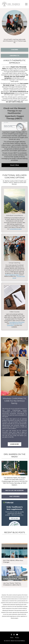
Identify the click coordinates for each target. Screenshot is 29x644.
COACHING (14, 50)
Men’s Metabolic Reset (12, 275)
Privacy (17, 638)
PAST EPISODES (14, 497)
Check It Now (14, 165)
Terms (12, 638)
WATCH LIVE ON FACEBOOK (15, 491)
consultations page (16, 229)
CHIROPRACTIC (15, 56)
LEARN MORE (15, 444)
